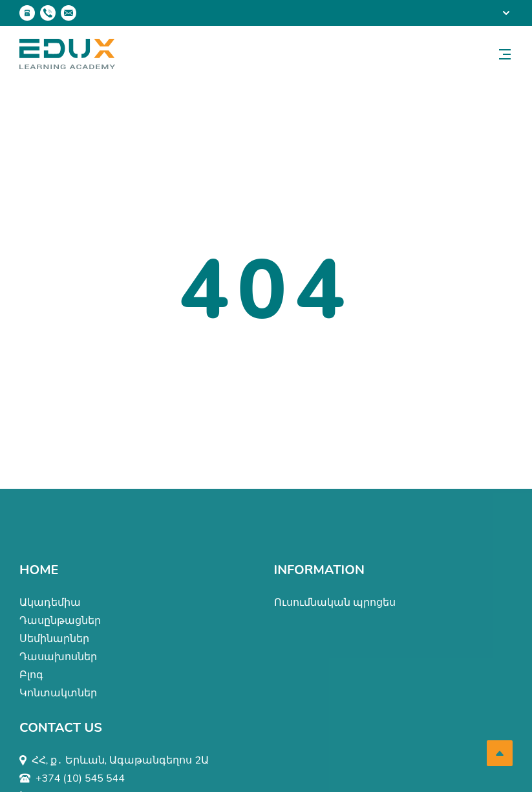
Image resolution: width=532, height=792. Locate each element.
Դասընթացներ (60, 621)
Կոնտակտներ (58, 693)
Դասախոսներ (58, 657)
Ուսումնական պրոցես (335, 603)
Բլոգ (31, 675)
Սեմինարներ (54, 639)
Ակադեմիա (50, 603)
